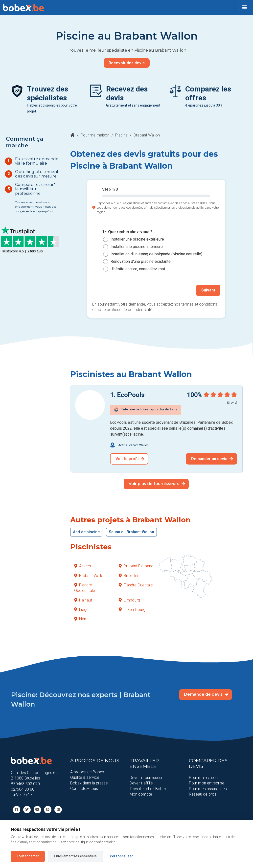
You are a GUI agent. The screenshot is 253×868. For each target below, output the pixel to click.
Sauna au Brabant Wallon (131, 532)
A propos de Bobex (87, 772)
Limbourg (129, 600)
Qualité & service (85, 777)
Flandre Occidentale (85, 588)
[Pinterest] (48, 809)
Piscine (121, 135)
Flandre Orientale (136, 585)
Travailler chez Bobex (148, 789)
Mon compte (141, 794)
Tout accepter (28, 856)
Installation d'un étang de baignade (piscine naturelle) (156, 254)
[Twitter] (27, 809)
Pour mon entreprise (207, 783)
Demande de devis (206, 694)
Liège (81, 610)
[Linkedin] (58, 809)
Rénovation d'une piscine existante (141, 261)
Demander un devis (212, 459)
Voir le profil (130, 459)
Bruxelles (129, 575)
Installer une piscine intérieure (137, 247)
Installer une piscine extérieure (137, 239)
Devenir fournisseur (146, 778)
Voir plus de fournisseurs (157, 484)
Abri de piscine (86, 532)
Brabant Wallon (90, 575)
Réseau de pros (203, 794)
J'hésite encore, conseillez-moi (138, 269)
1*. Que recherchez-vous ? (127, 232)
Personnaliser (121, 856)
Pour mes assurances (208, 789)
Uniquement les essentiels (75, 856)
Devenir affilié (141, 783)
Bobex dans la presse (89, 783)
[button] (245, 7)
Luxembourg (132, 610)
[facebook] (17, 809)
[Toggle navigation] (245, 7)
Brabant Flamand (136, 566)
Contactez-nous (84, 789)
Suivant (208, 290)
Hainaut (83, 600)
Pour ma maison (95, 135)
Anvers (83, 566)
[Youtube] (37, 809)
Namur (82, 619)
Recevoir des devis (127, 63)
